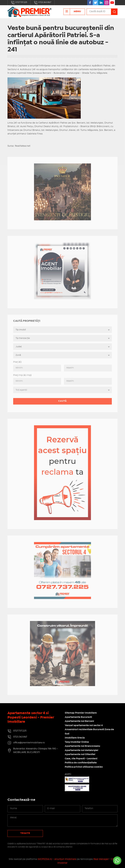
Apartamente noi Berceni (79, 721)
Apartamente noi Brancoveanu (82, 746)
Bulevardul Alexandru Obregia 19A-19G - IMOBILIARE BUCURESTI (36, 751)
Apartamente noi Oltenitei (80, 754)
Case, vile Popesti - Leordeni (81, 759)
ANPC (68, 774)
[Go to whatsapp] (117, 861)
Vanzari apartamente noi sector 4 (84, 725)
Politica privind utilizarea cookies (84, 767)
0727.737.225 (19, 3)
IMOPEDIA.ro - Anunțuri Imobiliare (57, 859)
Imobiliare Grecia (75, 738)
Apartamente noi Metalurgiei (81, 750)
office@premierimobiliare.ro (29, 743)
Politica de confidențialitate (81, 763)
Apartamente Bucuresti (78, 717)
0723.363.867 (42, 3)
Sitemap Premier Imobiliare (81, 713)
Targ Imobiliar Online (77, 742)
